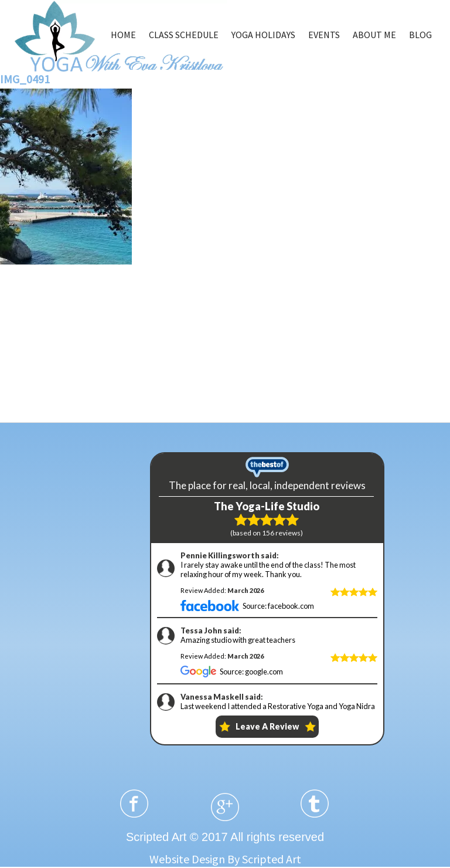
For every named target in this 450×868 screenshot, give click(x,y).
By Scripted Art (264, 859)
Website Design (187, 859)
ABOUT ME (374, 35)
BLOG (420, 35)
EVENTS (324, 35)
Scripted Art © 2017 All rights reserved (225, 837)
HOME (123, 35)
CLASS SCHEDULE (184, 35)
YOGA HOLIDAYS (263, 35)
